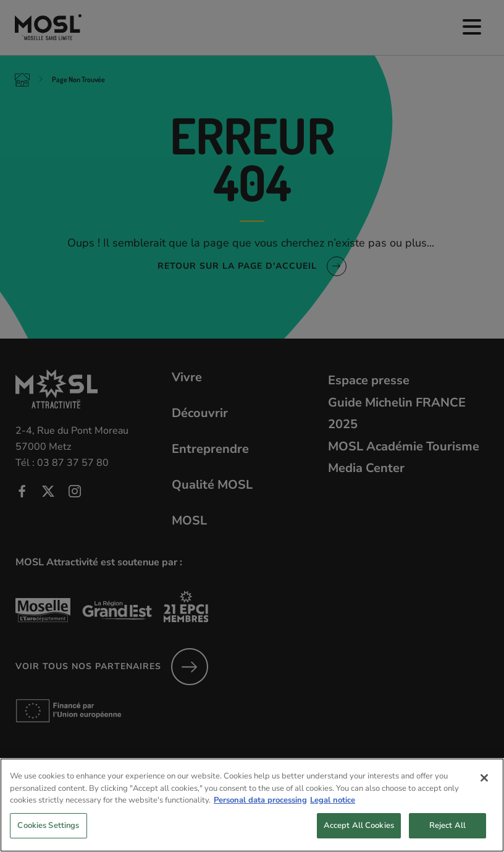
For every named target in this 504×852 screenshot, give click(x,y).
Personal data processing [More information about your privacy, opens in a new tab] (260, 813)
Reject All (447, 838)
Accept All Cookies (359, 838)
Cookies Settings (48, 838)
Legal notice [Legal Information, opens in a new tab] (333, 813)
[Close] (484, 791)
